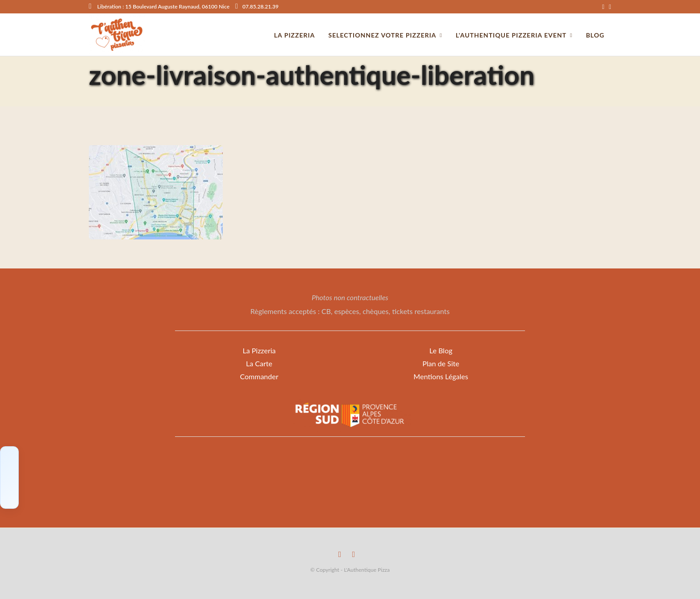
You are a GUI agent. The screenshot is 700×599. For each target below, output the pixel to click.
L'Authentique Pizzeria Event (511, 35)
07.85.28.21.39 (257, 6)
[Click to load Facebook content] (9, 478)
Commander (259, 376)
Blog (595, 35)
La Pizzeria (259, 350)
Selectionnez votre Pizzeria (382, 35)
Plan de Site (441, 363)
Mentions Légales (441, 376)
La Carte (259, 363)
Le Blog (441, 350)
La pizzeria (295, 35)
